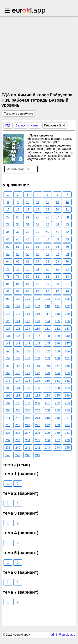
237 (57, 440)
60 (38, 254)
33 (47, 224)
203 (67, 403)
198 (18, 403)
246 (8, 455)
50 (8, 247)
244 (57, 448)
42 (67, 232)
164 (28, 366)
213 (28, 418)
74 (38, 269)
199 (28, 403)
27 (57, 217)
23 (18, 217)
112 (67, 306)
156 (18, 358)
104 (57, 299)
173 (47, 373)
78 (8, 277)
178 (28, 381)
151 (38, 351)
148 (8, 351)
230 (57, 433)
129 (28, 329)
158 (38, 358)
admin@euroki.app (63, 635)
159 (47, 358)
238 (67, 440)
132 (57, 329)
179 (38, 381)
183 (8, 388)
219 (18, 425)
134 (8, 336)
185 (28, 388)
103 (47, 299)
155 (8, 358)
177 (18, 381)
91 (67, 284)
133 (67, 329)
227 (28, 433)
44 (18, 239)
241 (28, 448)
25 (38, 217)
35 (67, 224)
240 (18, 448)
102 (38, 299)
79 (18, 277)
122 (28, 321)
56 (67, 247)
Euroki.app (29, 11)
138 (47, 336)
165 (38, 366)
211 (8, 418)
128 (18, 329)
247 (18, 455)
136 (28, 336)
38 (28, 232)
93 (18, 291)
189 (67, 388)
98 (67, 291)
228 (38, 433)
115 (28, 314)
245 (67, 448)
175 (67, 373)
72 (18, 269)
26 (47, 217)
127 (8, 329)
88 (38, 284)
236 (47, 440)
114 (18, 314)
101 (28, 299)
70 (67, 261)
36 (8, 232)
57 (8, 254)
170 (18, 373)
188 (57, 388)
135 (18, 336)
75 (47, 269)
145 (47, 343)
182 (67, 381)
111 (57, 306)
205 (18, 410)
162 (8, 366)
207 (38, 410)
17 (28, 209)
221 (38, 425)
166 (47, 366)
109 (38, 306)
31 (28, 224)
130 (38, 329)
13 (57, 202)
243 (47, 448)
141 (8, 343)
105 (67, 299)
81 (38, 277)
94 (28, 291)
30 (18, 224)
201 (47, 403)
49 (67, 239)
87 (28, 284)
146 (57, 343)
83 (57, 277)
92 (8, 291)
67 (38, 261)
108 (28, 306)
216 (57, 418)
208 (47, 410)
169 (8, 373)
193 (38, 395)
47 (47, 239)
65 (18, 261)
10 (28, 202)
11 (38, 202)
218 (8, 425)
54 (47, 247)
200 (38, 403)
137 (38, 336)
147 (67, 343)
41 (57, 232)
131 (47, 329)
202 (57, 403)
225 (8, 433)
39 (38, 232)
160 (57, 358)
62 (57, 254)
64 (8, 261)
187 (47, 388)
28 (67, 217)
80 (28, 277)
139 (57, 336)
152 (47, 351)
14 (67, 202)
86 (18, 284)
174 (57, 373)
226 (18, 433)
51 (18, 247)
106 (8, 306)
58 (18, 254)
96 (47, 291)
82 (47, 277)
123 (38, 321)
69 (57, 261)
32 (38, 224)
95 (38, 291)
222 (47, 425)
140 (67, 336)
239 (8, 448)
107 (18, 306)
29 (8, 224)
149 (18, 351)
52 (28, 247)
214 (38, 418)
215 (47, 418)
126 (67, 321)
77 (67, 269)
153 (57, 351)
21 (67, 209)
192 (28, 395)
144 (38, 343)
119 (67, 314)
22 (8, 217)
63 (67, 254)
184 (18, 388)
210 (67, 410)
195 (57, 395)
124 (47, 321)
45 (28, 239)
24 (28, 217)
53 (38, 247)
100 (18, 299)
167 (57, 366)
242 (38, 448)
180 (47, 381)
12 (47, 202)
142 (18, 343)
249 (38, 455)
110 (47, 306)
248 (28, 455)
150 (28, 351)
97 (57, 291)
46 (38, 239)
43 (8, 239)
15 (8, 209)
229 (47, 433)
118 (57, 314)
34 (57, 224)
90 (57, 284)
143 (28, 343)
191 (18, 395)
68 (47, 261)
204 (8, 410)
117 (47, 314)
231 (67, 433)
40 (47, 232)
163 (18, 366)
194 (47, 395)
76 (57, 269)
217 (67, 418)
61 (47, 254)
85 (8, 284)
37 (18, 232)
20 (57, 209)
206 (28, 410)
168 (67, 366)
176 (8, 381)
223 (57, 425)
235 (38, 440)
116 (38, 314)
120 (8, 321)
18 (38, 209)
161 (67, 358)
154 (67, 351)
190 (8, 395)
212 (18, 418)
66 (28, 261)
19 (47, 209)
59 (28, 254)
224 (67, 425)
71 (8, 269)
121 (18, 321)
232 (8, 440)
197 (8, 403)
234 (28, 440)
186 (38, 388)
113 (8, 314)
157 (28, 358)
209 (57, 410)
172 (38, 373)
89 (47, 284)
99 (8, 299)
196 (67, 395)
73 (28, 269)
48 (57, 239)
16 (18, 209)
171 (28, 373)
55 (57, 247)
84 (67, 277)
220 (28, 425)
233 (18, 440)
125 (57, 321)
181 (57, 381)
